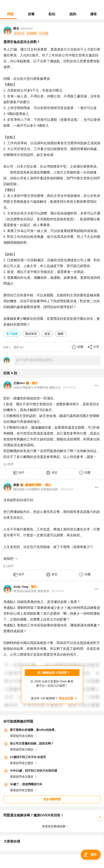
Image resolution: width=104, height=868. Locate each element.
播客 (94, 14)
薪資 (47, 334)
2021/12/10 (26, 29)
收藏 (80, 347)
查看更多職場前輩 (54, 826)
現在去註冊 (66, 698)
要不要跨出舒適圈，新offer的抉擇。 (34, 730)
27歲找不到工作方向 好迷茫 (28, 757)
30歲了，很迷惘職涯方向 (26, 784)
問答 (10, 14)
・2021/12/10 (68, 387)
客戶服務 (12, 334)
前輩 (31, 14)
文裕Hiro (19, 383)
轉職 (61, 334)
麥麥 (16, 485)
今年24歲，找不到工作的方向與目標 (33, 771)
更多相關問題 (52, 799)
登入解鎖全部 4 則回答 (52, 673)
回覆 (88, 473)
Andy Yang (21, 587)
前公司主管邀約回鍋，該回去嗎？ (32, 743)
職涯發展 (31, 334)
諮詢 (73, 14)
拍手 (21, 473)
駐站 (52, 14)
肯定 (54, 473)
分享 (96, 347)
